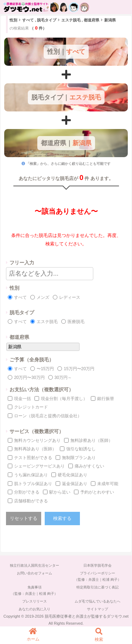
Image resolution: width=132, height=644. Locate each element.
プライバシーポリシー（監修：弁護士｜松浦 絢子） (98, 576)
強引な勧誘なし (81, 449)
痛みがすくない (89, 466)
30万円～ (63, 378)
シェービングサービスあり (39, 466)
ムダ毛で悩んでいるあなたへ (98, 601)
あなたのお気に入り (34, 609)
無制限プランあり (79, 458)
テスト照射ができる (33, 458)
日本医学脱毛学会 (98, 565)
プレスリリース (34, 601)
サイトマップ (98, 609)
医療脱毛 (76, 322)
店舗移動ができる (31, 501)
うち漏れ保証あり (31, 475)
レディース (70, 297)
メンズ (43, 297)
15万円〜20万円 (79, 369)
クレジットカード (31, 407)
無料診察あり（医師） (92, 440)
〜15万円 (45, 369)
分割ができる (27, 492)
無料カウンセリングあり (37, 440)
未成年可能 (108, 484)
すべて (20, 297)
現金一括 (23, 399)
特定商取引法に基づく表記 (98, 587)
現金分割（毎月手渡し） (64, 399)
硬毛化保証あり (73, 475)
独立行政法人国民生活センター (34, 565)
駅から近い (60, 492)
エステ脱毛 (47, 322)
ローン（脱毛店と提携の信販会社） (48, 416)
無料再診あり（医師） (35, 449)
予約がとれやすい (97, 492)
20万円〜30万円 (29, 378)
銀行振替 (106, 399)
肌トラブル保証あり (33, 484)
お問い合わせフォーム (34, 573)
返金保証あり (75, 484)
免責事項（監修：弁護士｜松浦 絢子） (34, 590)
